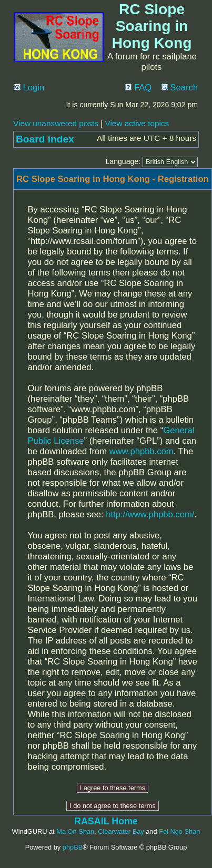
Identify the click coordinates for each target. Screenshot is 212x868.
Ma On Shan (75, 831)
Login (29, 88)
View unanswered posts (56, 123)
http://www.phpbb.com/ (150, 514)
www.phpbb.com (142, 451)
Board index (45, 139)
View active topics (137, 123)
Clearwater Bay (121, 831)
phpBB (73, 847)
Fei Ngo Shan (179, 831)
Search (180, 88)
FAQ (138, 88)
